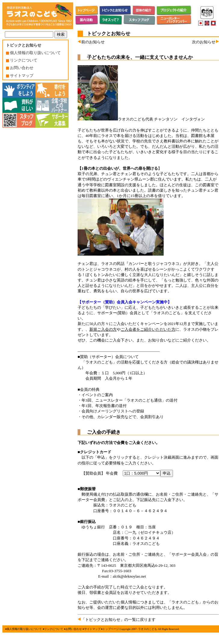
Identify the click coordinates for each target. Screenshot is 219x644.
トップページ (111, 629)
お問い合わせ (20, 68)
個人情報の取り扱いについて (33, 53)
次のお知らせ (205, 42)
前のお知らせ (91, 42)
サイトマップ (20, 76)
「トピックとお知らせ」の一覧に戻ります (117, 620)
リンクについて (22, 60)
